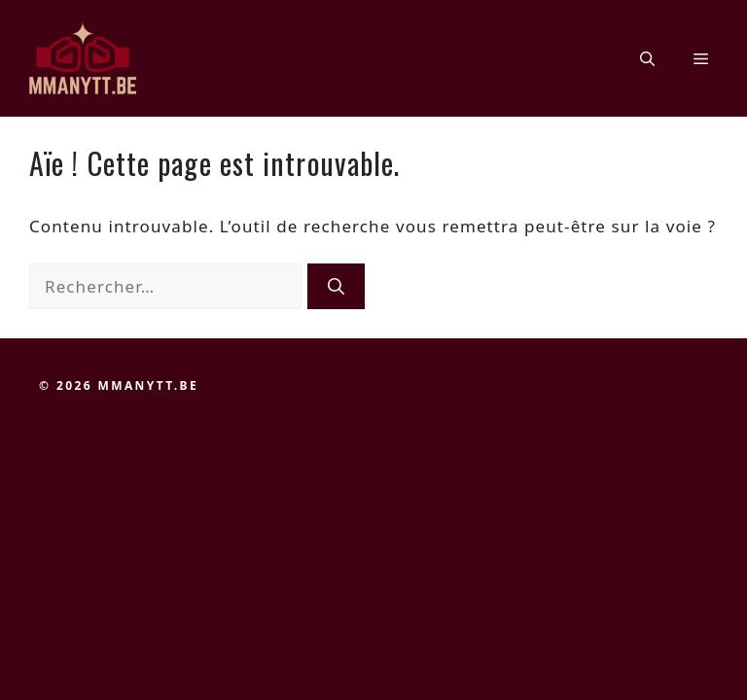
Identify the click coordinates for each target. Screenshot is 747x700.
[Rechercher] (336, 287)
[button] (647, 58)
